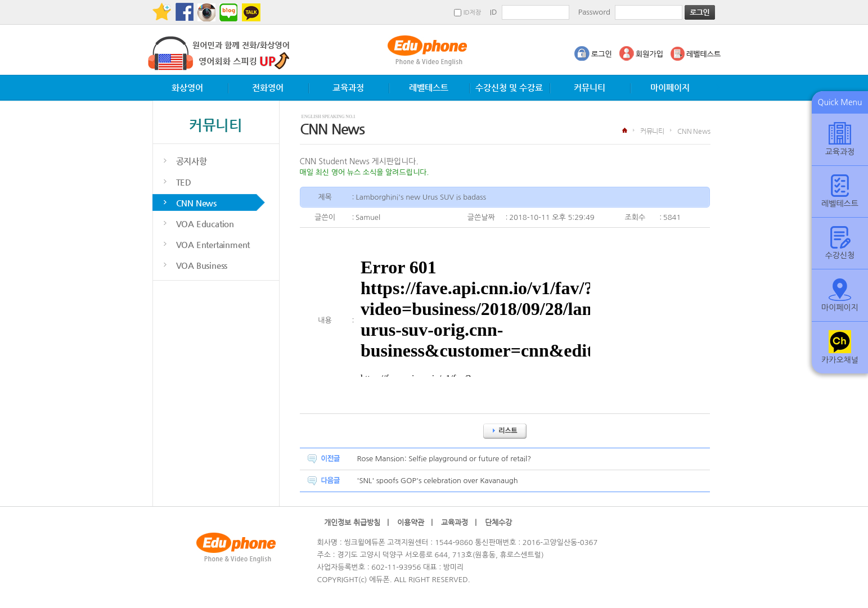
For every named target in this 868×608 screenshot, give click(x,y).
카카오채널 (840, 347)
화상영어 (187, 87)
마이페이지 (670, 87)
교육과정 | (459, 522)
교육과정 (348, 87)
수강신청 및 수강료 (509, 87)
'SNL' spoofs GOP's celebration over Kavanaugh (438, 481)
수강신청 (840, 243)
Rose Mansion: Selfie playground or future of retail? (444, 459)
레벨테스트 (429, 87)
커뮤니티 (590, 87)
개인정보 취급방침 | (356, 522)
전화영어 (268, 87)
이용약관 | (415, 522)
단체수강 (502, 522)
